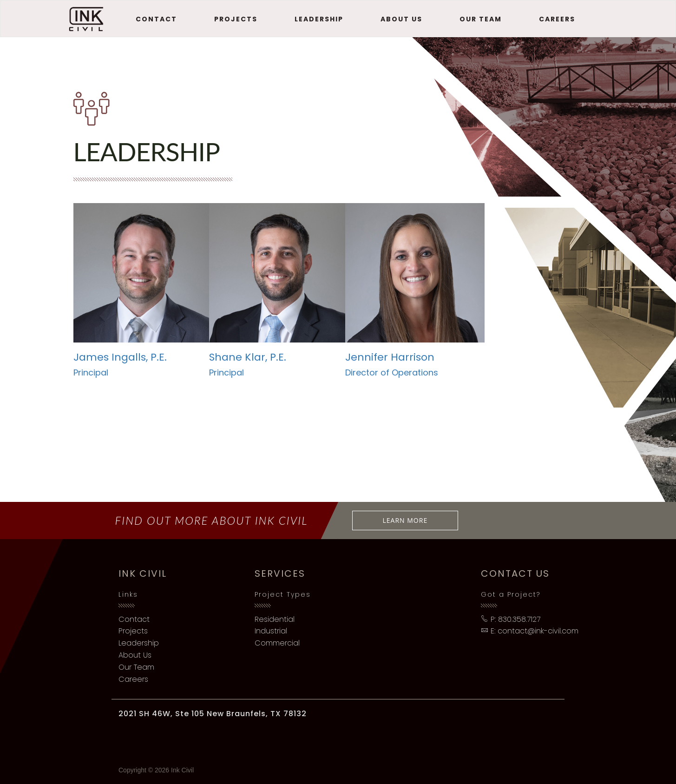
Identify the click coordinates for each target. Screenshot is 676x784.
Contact (156, 19)
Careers (557, 19)
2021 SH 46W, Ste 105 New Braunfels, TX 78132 (213, 714)
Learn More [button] (405, 520)
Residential (275, 619)
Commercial (277, 643)
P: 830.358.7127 (511, 619)
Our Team (481, 19)
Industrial (271, 631)
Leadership (319, 19)
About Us (401, 19)
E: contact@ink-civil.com (530, 631)
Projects (236, 19)
